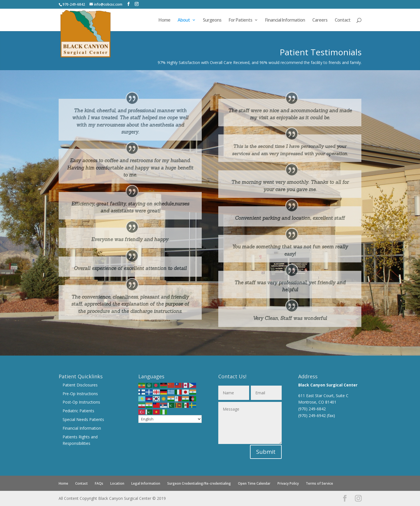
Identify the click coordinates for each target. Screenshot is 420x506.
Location (117, 483)
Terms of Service (319, 483)
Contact (343, 20)
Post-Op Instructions (81, 402)
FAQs (99, 483)
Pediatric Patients (78, 411)
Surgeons (212, 20)
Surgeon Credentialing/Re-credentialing (199, 483)
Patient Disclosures (80, 385)
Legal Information (146, 483)
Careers (320, 20)
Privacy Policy (288, 483)
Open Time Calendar (254, 483)
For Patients (240, 20)
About (184, 20)
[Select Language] (170, 419)
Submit (266, 452)
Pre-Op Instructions (80, 394)
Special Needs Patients (83, 419)
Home (164, 20)
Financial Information (285, 20)
